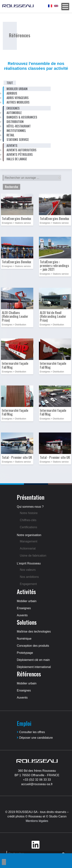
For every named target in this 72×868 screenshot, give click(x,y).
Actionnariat (28, 548)
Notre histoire (29, 513)
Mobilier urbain (27, 601)
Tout (10, 83)
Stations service (18, 140)
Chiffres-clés (28, 520)
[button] (17, 205)
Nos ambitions (29, 577)
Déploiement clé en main (33, 660)
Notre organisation (29, 535)
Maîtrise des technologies (34, 632)
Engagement (28, 584)
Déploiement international (34, 667)
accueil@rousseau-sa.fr (37, 784)
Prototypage (25, 653)
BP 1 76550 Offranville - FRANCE (37, 775)
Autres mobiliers (18, 102)
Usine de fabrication (33, 556)
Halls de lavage (17, 159)
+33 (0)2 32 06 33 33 (37, 780)
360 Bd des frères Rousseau (37, 771)
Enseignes (24, 608)
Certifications (28, 527)
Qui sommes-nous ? (30, 507)
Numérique (24, 639)
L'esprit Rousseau (29, 563)
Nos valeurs (28, 570)
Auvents (22, 615)
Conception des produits (33, 646)
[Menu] (65, 7)
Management (29, 541)
